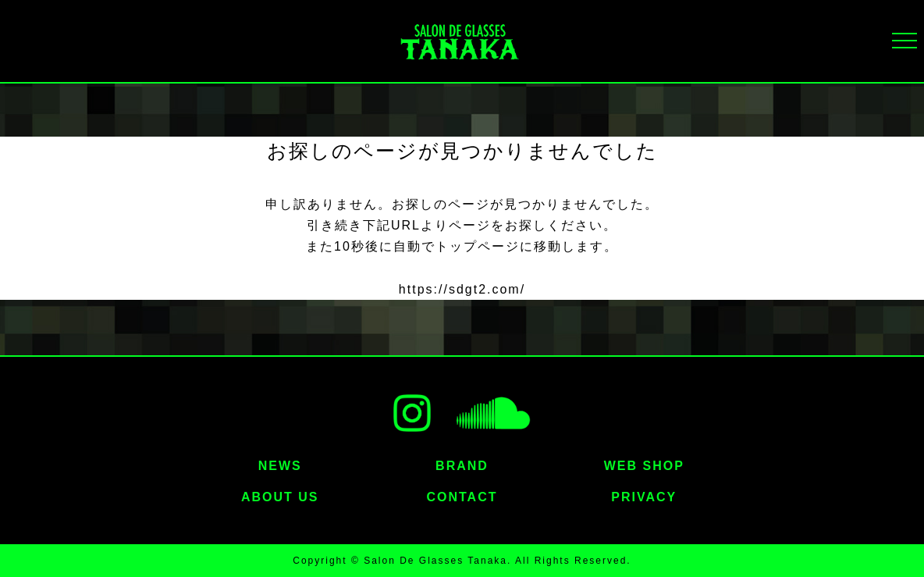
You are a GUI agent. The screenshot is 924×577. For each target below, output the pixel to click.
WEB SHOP (644, 466)
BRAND (462, 466)
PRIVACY (644, 497)
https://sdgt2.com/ (462, 289)
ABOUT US (280, 497)
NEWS (280, 466)
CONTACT (462, 497)
